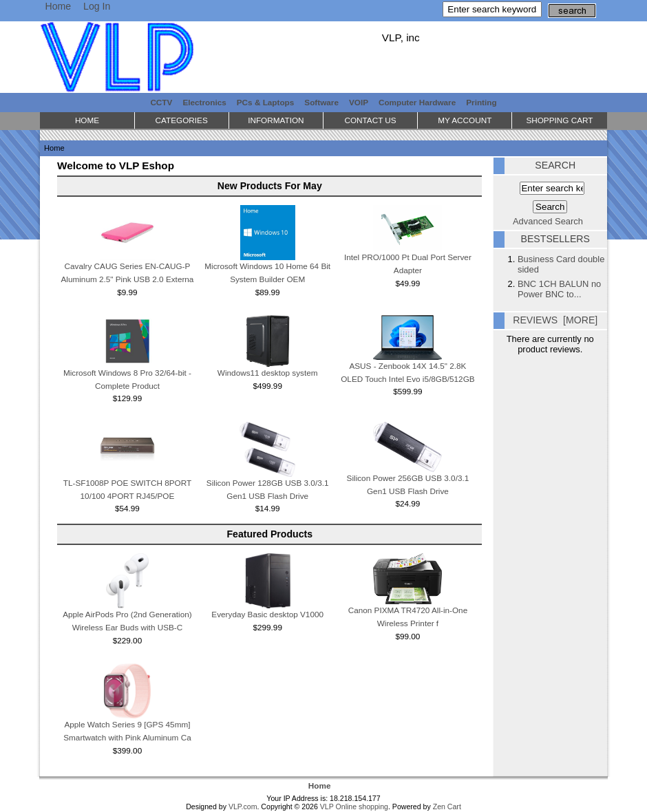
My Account (465, 120)
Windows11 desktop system (268, 373)
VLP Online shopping (354, 806)
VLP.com (243, 806)
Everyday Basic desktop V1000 (267, 614)
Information (276, 120)
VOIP (359, 102)
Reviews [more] (555, 320)
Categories (182, 120)
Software (321, 102)
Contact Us (370, 120)
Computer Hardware (417, 102)
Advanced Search (548, 221)
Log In (97, 6)
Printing (481, 102)
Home (58, 6)
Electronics (204, 102)
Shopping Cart (559, 120)
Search (555, 165)
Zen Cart (447, 806)
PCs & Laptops (266, 102)
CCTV (161, 102)
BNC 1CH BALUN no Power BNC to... (559, 289)
